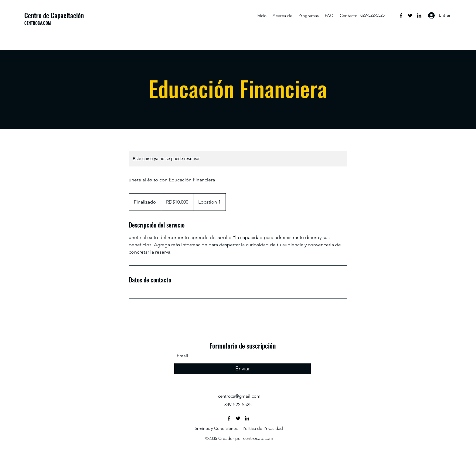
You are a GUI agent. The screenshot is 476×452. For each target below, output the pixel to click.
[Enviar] (243, 369)
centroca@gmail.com (239, 396)
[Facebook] (401, 15)
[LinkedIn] (419, 15)
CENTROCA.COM (38, 23)
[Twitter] (410, 15)
